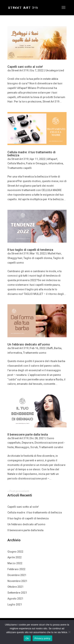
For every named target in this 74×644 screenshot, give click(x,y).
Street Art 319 (20, 70)
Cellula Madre (16, 163)
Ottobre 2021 (15, 587)
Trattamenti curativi (51, 447)
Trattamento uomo (35, 353)
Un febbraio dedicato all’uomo (29, 344)
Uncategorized (55, 70)
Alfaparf (52, 159)
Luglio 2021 (15, 604)
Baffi (50, 348)
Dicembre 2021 (17, 575)
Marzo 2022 (15, 563)
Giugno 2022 (15, 552)
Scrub (34, 447)
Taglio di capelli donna (38, 258)
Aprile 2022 (14, 557)
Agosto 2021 (15, 599)
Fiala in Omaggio (37, 163)
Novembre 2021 (17, 581)
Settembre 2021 (17, 593)
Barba (58, 348)
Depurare (28, 443)
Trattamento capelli (20, 168)
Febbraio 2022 (16, 569)
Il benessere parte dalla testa (28, 435)
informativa (56, 163)
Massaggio (22, 447)
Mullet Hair (54, 253)
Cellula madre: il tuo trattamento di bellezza (31, 154)
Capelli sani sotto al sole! (25, 67)
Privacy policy (42, 638)
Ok (27, 638)
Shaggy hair (15, 258)
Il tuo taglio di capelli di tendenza (30, 250)
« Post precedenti (18, 491)
